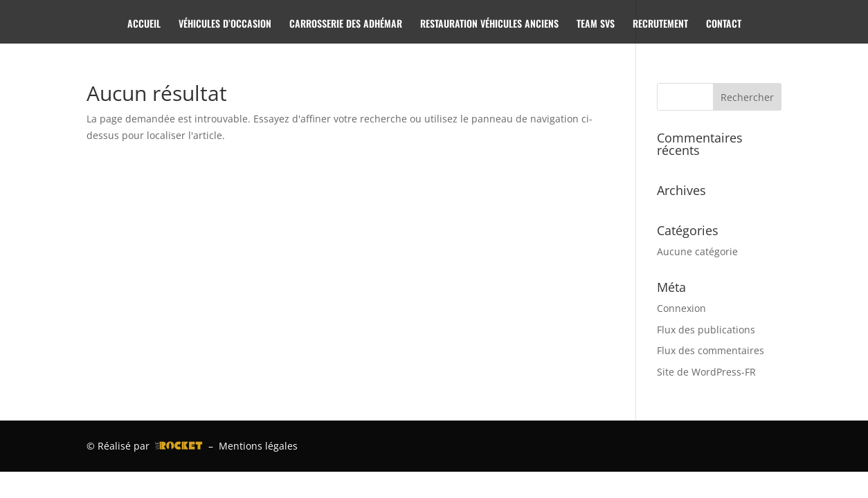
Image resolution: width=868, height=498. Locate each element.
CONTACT (724, 25)
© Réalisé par (145, 446)
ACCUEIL (144, 25)
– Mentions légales (250, 446)
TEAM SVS (596, 25)
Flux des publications (706, 330)
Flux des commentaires (711, 350)
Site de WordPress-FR (706, 372)
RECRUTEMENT (660, 25)
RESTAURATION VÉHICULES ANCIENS (489, 25)
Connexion (681, 308)
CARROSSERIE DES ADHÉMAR (346, 25)
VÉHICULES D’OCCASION (225, 25)
